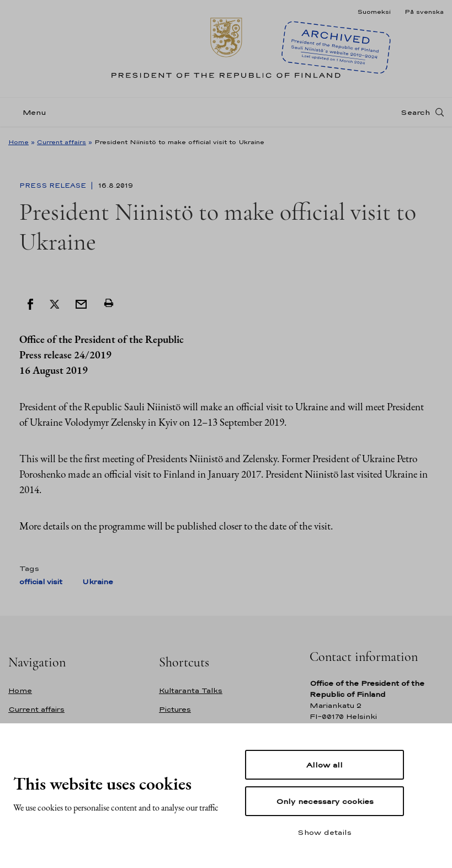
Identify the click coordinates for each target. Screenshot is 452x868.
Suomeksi (374, 12)
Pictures (175, 709)
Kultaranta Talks (191, 690)
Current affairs (62, 142)
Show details (325, 832)
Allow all (325, 765)
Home (18, 142)
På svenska (424, 12)
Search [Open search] (415, 112)
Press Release (54, 186)
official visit (41, 582)
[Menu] (31, 112)
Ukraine (98, 582)
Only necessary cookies (325, 801)
